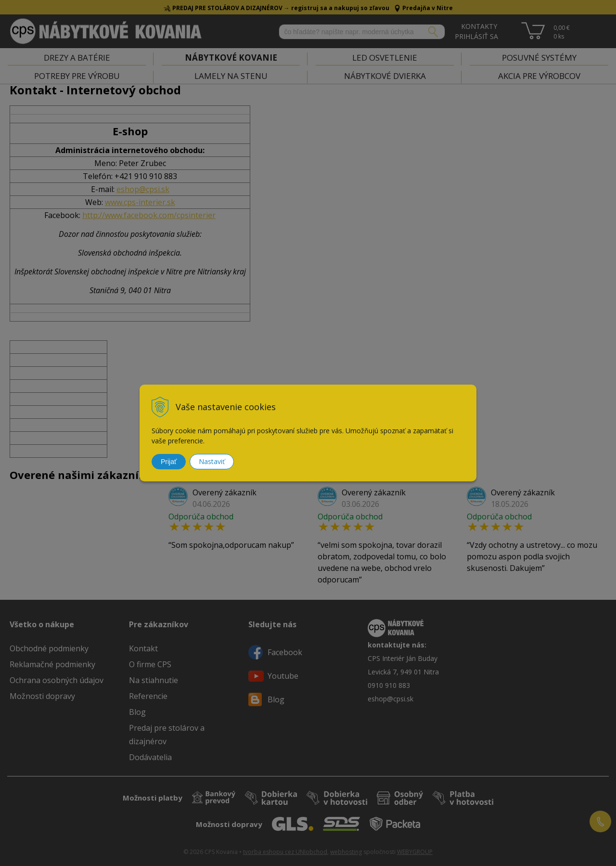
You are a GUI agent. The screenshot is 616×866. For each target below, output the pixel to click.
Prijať (169, 462)
